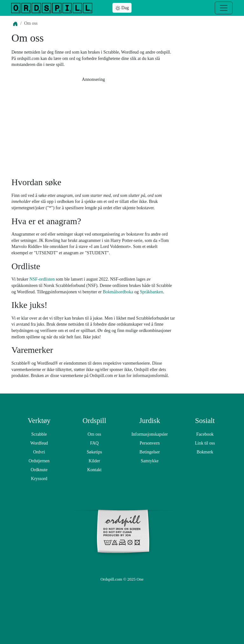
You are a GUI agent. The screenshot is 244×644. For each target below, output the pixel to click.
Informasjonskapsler (150, 434)
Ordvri (39, 452)
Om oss (94, 434)
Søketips (94, 452)
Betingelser (150, 452)
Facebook (205, 434)
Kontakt (94, 470)
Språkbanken (151, 292)
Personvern (150, 443)
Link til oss (205, 443)
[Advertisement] (93, 128)
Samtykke (150, 461)
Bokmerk (205, 452)
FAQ (95, 443)
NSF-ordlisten (42, 279)
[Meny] (224, 8)
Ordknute (39, 470)
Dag (122, 8)
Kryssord (39, 479)
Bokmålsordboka (118, 292)
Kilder (94, 461)
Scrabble (39, 434)
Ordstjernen (39, 461)
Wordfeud (39, 443)
